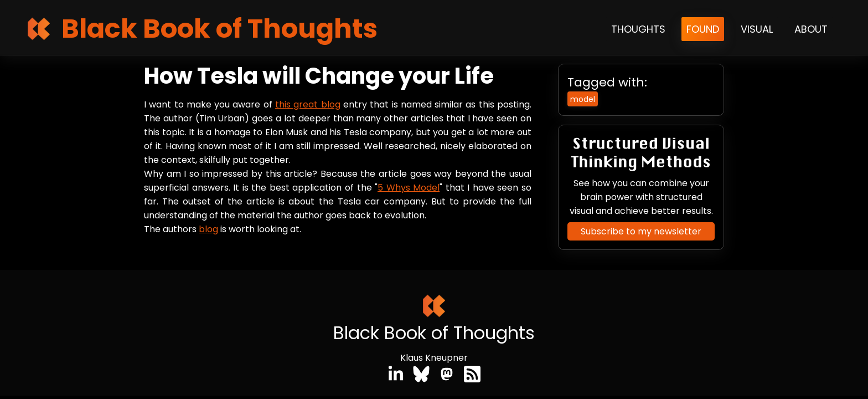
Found (703, 29)
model (583, 99)
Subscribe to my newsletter (641, 231)
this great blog (308, 104)
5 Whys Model (409, 188)
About (811, 29)
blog (208, 229)
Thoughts (638, 29)
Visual (757, 29)
